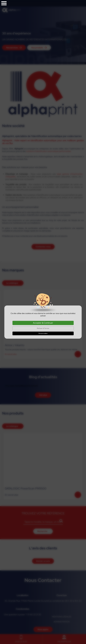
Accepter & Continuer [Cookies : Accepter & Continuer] (43, 323)
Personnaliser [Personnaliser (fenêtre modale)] (43, 333)
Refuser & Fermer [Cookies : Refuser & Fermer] (43, 328)
